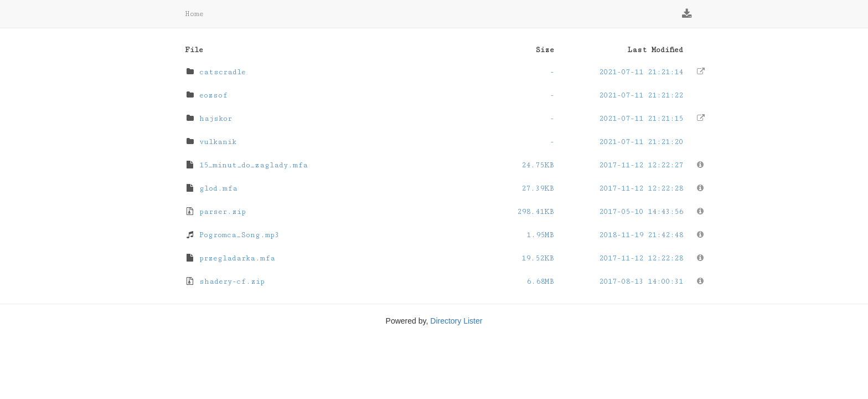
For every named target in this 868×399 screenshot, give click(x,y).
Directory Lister (456, 321)
